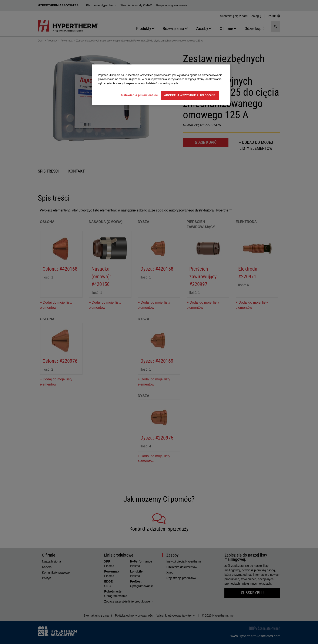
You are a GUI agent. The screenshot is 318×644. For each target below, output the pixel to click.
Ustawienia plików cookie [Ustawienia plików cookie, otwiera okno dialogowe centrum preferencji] (140, 95)
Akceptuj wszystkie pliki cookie (190, 95)
